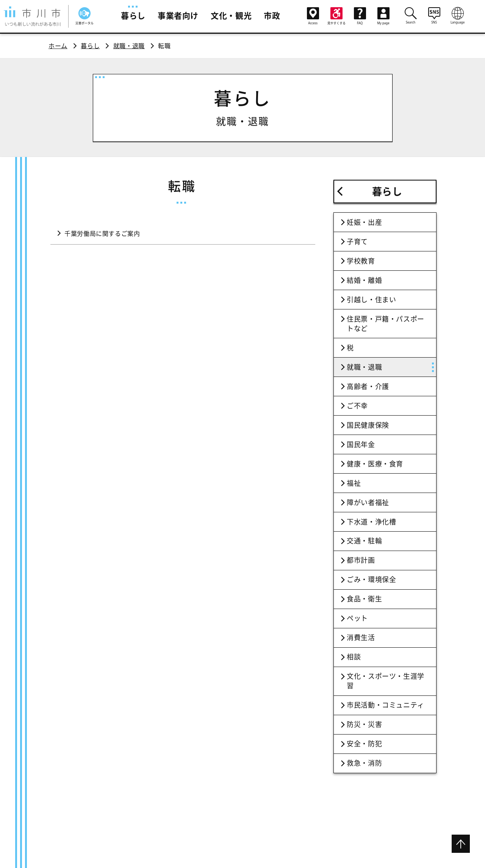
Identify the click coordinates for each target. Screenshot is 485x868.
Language (458, 16)
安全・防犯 (364, 744)
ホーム (58, 46)
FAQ (360, 16)
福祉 (354, 483)
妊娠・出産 (364, 222)
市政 (272, 16)
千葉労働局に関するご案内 (102, 234)
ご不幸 (357, 406)
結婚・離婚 (364, 280)
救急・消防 (364, 763)
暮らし (133, 16)
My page (383, 16)
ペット (357, 618)
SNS (434, 16)
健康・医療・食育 (375, 464)
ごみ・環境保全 (371, 579)
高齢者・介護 (368, 386)
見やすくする (336, 16)
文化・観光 (231, 16)
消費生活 (361, 637)
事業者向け (178, 16)
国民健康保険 (368, 425)
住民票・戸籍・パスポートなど (386, 324)
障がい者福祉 (368, 502)
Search (411, 16)
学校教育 (361, 261)
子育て (357, 242)
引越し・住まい (371, 300)
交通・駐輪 (364, 541)
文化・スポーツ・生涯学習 (386, 681)
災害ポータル (84, 16)
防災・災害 (364, 724)
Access (313, 16)
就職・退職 (129, 46)
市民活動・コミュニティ (386, 705)
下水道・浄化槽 (371, 522)
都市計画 (361, 560)
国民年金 (361, 444)
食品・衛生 (364, 599)
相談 (354, 657)
